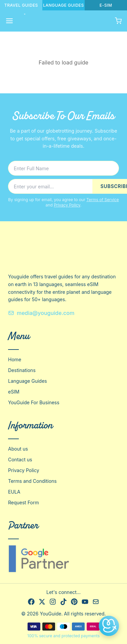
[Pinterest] (74, 602)
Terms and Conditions (32, 481)
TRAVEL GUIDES (21, 5)
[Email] (96, 602)
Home (15, 359)
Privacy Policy (67, 205)
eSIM (14, 392)
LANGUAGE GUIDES (63, 5)
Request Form (24, 502)
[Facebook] (31, 602)
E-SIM (106, 5)
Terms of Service (103, 200)
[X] (42, 602)
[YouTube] (85, 602)
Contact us (20, 459)
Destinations (22, 370)
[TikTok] (63, 602)
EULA (14, 492)
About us (18, 449)
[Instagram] (53, 602)
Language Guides (28, 381)
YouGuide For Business (34, 402)
